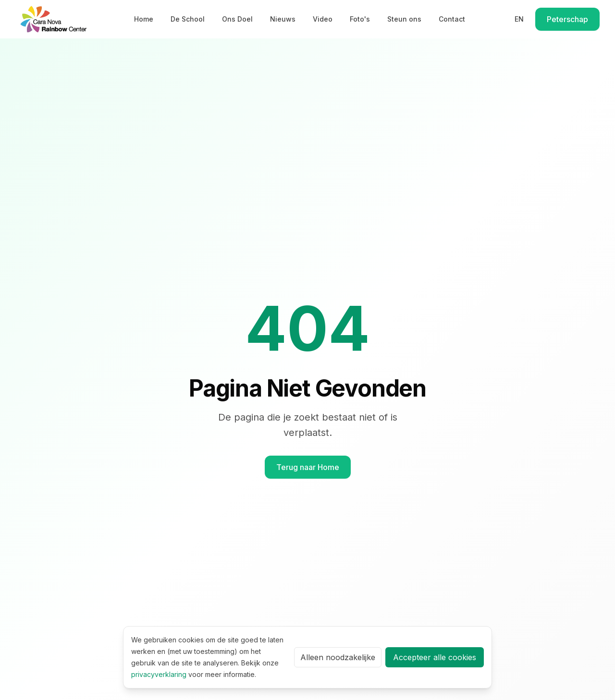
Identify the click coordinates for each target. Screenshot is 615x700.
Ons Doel (237, 19)
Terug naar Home (308, 467)
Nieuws (283, 19)
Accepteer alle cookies (435, 657)
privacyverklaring (159, 674)
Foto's (360, 19)
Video (323, 19)
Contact (452, 19)
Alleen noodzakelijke (338, 657)
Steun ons (404, 19)
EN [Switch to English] (519, 19)
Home (144, 19)
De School (188, 19)
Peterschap (567, 19)
